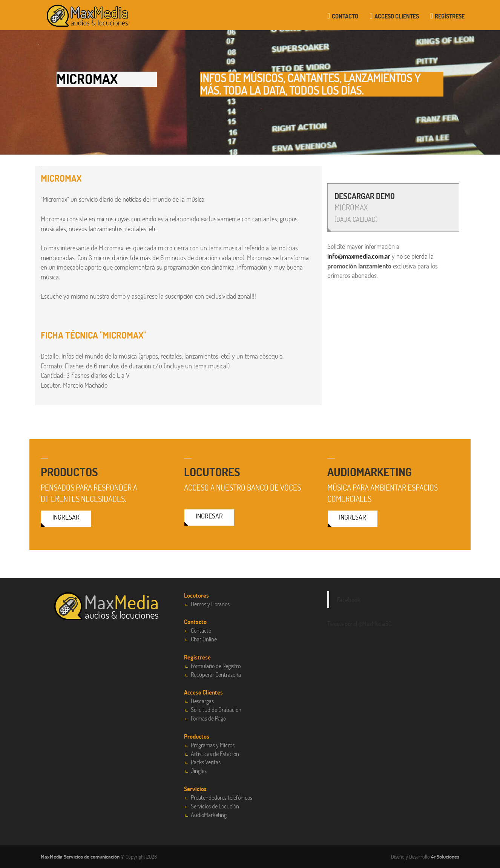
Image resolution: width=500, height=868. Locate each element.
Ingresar (66, 517)
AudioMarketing (209, 815)
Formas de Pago (208, 718)
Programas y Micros (213, 745)
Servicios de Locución (215, 806)
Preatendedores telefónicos (222, 797)
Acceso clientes (394, 16)
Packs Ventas (206, 762)
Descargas (202, 701)
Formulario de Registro (216, 666)
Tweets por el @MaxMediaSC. (360, 623)
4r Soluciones (445, 856)
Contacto (343, 16)
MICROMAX (365, 207)
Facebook (349, 600)
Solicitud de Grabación (216, 709)
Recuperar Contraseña (216, 674)
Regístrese (447, 16)
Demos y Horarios (210, 604)
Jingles (199, 771)
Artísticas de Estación (215, 754)
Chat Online (204, 639)
